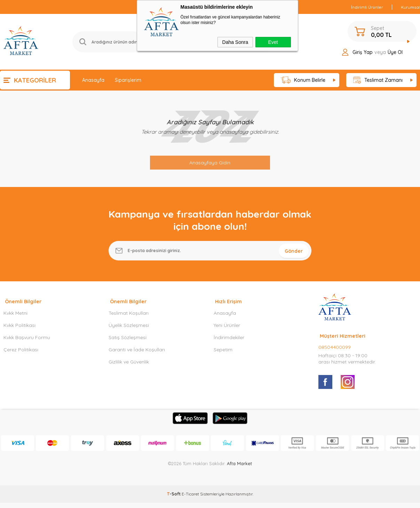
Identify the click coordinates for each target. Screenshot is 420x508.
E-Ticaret (190, 499)
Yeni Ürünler (227, 330)
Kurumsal (410, 7)
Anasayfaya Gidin (210, 163)
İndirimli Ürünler (367, 7)
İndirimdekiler (229, 343)
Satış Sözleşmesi (128, 343)
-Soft (174, 499)
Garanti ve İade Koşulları (137, 355)
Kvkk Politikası (19, 330)
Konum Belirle (303, 80)
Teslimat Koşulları (129, 318)
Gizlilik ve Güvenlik (129, 367)
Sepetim (223, 355)
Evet (273, 42)
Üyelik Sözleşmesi (129, 330)
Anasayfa (93, 80)
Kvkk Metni (15, 318)
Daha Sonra (235, 42)
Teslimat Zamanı (378, 80)
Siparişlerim (128, 80)
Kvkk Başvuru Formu (27, 343)
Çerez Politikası (21, 355)
